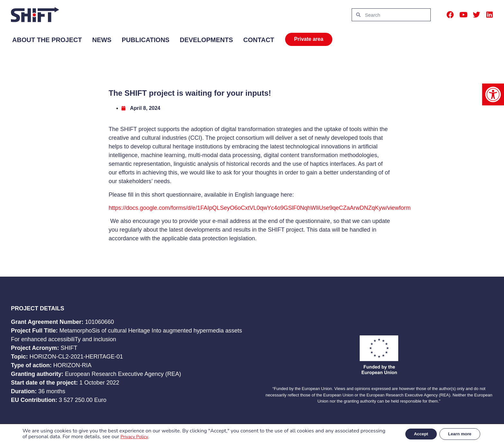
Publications (146, 40)
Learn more (458, 434)
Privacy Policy (160, 437)
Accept (416, 434)
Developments (206, 40)
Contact (259, 40)
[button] (493, 94)
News (102, 40)
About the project (47, 40)
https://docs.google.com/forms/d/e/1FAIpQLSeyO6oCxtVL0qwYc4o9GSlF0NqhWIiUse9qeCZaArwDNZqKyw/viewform (260, 208)
